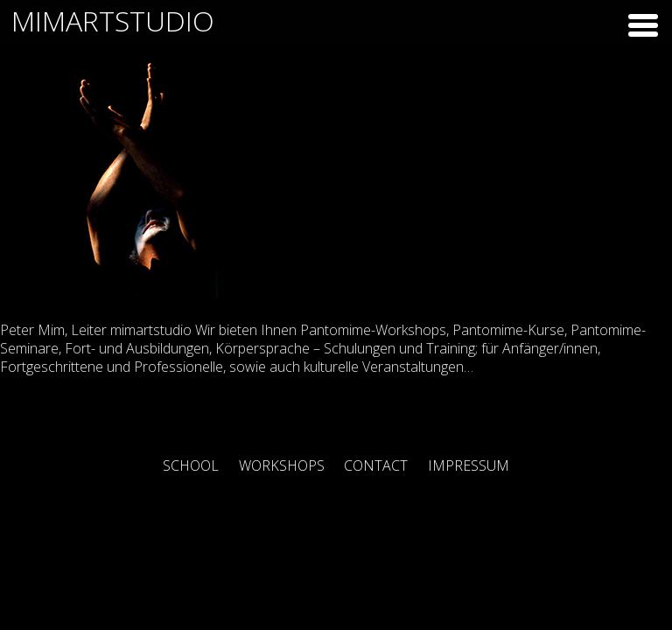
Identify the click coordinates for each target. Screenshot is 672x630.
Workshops (282, 465)
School (191, 465)
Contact (376, 465)
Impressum (469, 465)
